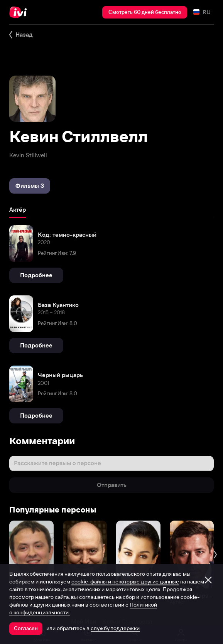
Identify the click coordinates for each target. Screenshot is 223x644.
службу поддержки (115, 628)
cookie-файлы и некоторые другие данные (125, 582)
